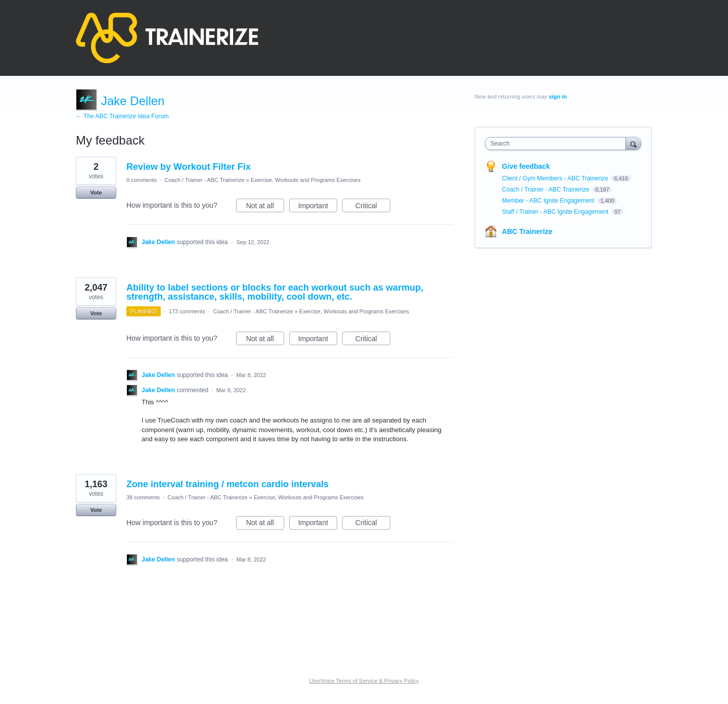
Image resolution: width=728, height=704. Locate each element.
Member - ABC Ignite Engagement (549, 201)
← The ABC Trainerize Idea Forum (122, 116)
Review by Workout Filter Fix (189, 167)
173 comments (187, 311)
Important (318, 207)
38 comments (143, 497)
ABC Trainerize (527, 231)
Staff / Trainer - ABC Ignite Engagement (556, 212)
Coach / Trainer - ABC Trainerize (204, 180)
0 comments (142, 180)
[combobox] (558, 144)
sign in (558, 97)
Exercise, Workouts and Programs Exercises (306, 180)
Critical (373, 207)
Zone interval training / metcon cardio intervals (227, 484)
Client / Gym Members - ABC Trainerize (556, 178)
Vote (96, 193)
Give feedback (526, 166)
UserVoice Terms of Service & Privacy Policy (364, 681)
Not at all (265, 207)
